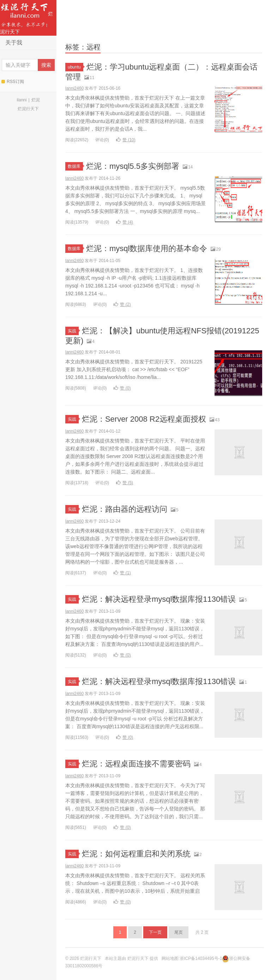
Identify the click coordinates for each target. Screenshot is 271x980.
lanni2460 (74, 88)
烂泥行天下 (26, 17)
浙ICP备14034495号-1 (201, 958)
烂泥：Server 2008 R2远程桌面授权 (144, 419)
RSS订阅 (13, 82)
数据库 (75, 166)
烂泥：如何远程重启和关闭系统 (136, 854)
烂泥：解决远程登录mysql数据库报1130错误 (159, 599)
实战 (73, 331)
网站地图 (170, 958)
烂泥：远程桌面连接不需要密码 (136, 764)
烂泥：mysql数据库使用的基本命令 (147, 248)
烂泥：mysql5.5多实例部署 (133, 166)
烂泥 (36, 100)
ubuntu (76, 67)
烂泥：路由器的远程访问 (125, 509)
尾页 (179, 932)
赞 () (126, 140)
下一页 (155, 932)
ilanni (22, 100)
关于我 (14, 43)
